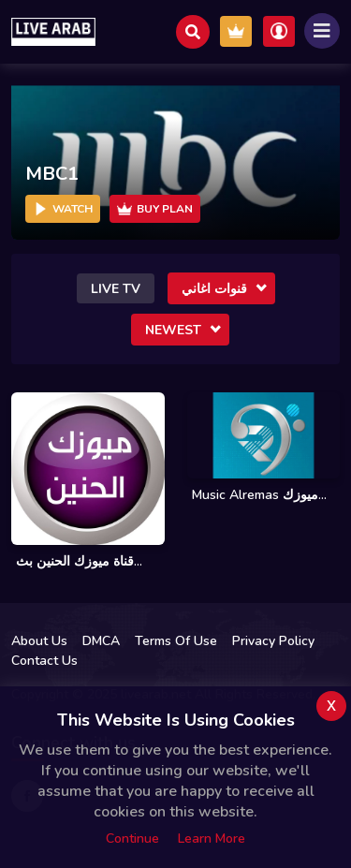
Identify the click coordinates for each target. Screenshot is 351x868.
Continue (132, 839)
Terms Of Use (176, 641)
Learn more (212, 839)
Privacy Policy (273, 641)
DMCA (101, 641)
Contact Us (44, 661)
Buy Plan (155, 209)
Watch (63, 209)
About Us (39, 641)
